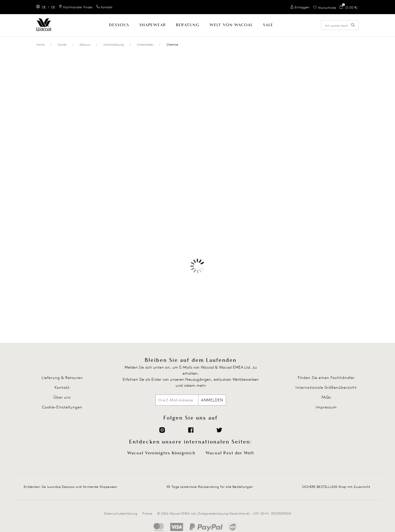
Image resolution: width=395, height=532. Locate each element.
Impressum (326, 407)
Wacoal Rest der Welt (230, 453)
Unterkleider (145, 45)
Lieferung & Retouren (62, 378)
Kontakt (62, 387)
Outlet (62, 45)
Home (40, 45)
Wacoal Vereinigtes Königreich (161, 453)
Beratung (188, 25)
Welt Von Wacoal (231, 25)
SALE (268, 25)
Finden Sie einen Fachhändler (326, 378)
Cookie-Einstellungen (62, 407)
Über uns (62, 397)
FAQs (326, 397)
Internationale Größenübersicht (326, 387)
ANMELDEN (212, 400)
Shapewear (153, 25)
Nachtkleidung (114, 45)
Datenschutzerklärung (121, 513)
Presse (147, 513)
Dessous (119, 25)
